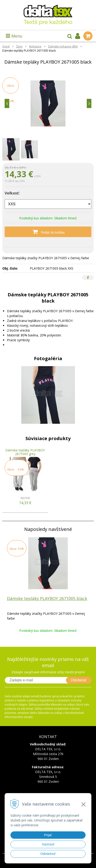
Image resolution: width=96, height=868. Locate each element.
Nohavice (35, 46)
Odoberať (79, 680)
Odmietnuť (48, 854)
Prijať (48, 835)
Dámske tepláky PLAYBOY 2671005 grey (25, 452)
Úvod (6, 46)
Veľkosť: (12, 193)
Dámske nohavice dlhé (63, 46)
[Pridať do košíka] (48, 232)
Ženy (19, 46)
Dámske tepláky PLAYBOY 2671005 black (47, 598)
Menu (14, 36)
